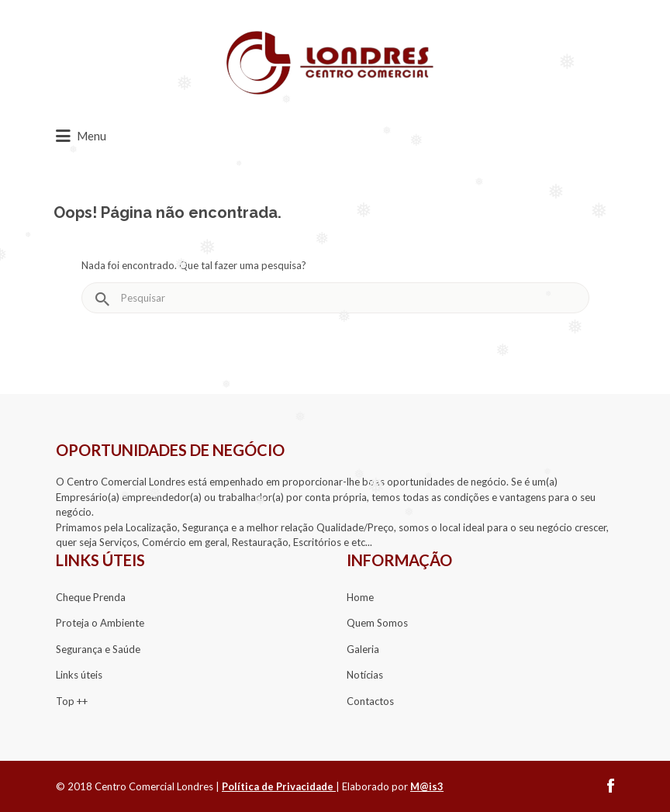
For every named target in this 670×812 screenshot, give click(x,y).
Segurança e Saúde (98, 649)
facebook (611, 786)
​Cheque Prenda (91, 597)
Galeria (363, 649)
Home (360, 597)
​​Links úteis (79, 675)
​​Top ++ (72, 701)
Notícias (365, 675)
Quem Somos (377, 623)
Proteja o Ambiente (100, 623)
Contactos (370, 701)
